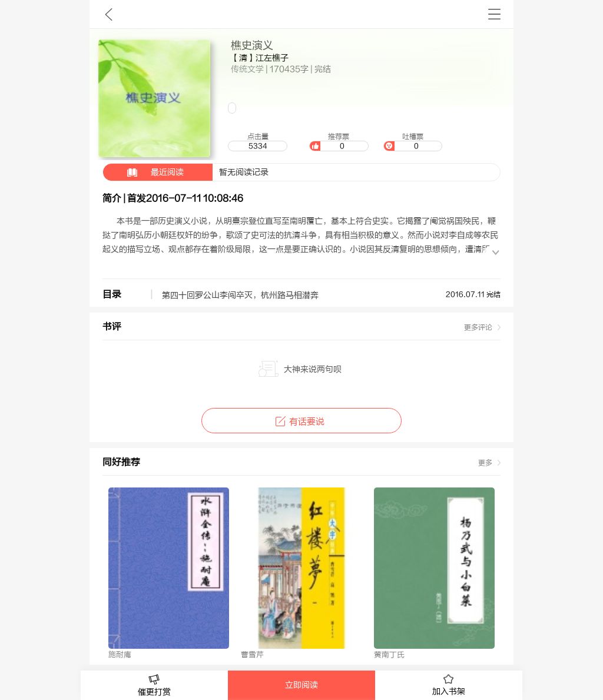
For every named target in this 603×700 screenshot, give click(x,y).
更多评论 (478, 327)
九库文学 (109, 14)
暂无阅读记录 (186, 172)
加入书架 (449, 685)
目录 (112, 294)
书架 (494, 14)
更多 (485, 463)
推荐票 (339, 142)
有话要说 (301, 422)
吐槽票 (413, 142)
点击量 (257, 142)
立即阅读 (301, 685)
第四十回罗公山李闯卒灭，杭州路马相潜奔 (240, 296)
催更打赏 (154, 686)
